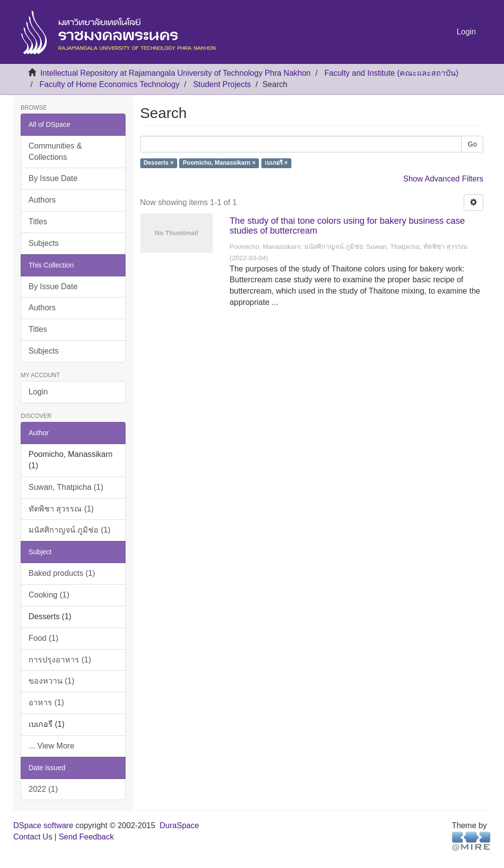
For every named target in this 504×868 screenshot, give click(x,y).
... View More (51, 746)
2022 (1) (43, 789)
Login (38, 392)
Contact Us (33, 837)
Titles (38, 222)
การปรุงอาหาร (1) (60, 660)
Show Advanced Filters (443, 179)
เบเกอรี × (276, 163)
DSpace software (43, 825)
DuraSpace (179, 825)
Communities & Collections (55, 151)
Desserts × (159, 163)
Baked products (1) (62, 573)
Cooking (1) (49, 595)
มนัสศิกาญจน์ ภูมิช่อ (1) (69, 530)
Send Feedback (86, 837)
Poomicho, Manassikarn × (220, 163)
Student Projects (222, 84)
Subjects (44, 243)
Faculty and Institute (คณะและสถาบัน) (391, 73)
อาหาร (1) (46, 703)
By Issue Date (53, 178)
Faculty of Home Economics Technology (109, 84)
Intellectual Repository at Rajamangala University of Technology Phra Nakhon (175, 73)
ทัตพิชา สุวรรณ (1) (61, 509)
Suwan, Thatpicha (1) (66, 487)
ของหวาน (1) (51, 681)
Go (472, 144)
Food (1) (43, 638)
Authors (42, 200)
